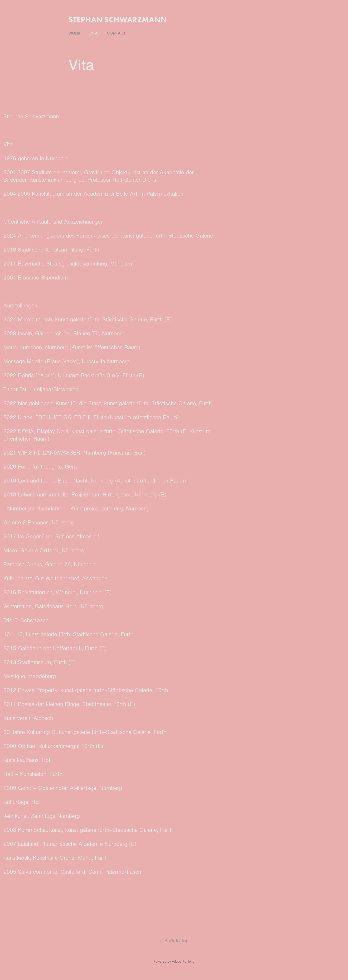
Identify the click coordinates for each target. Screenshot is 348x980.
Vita (93, 33)
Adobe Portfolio (183, 962)
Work (74, 33)
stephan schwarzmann (118, 20)
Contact (116, 33)
